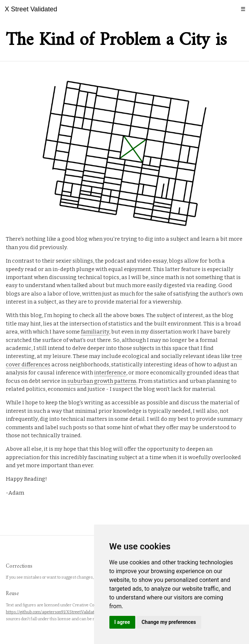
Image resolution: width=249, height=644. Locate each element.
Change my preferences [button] (169, 622)
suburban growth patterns (102, 381)
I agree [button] (122, 622)
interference (110, 373)
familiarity (95, 332)
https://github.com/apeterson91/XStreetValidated (52, 612)
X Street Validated (31, 9)
